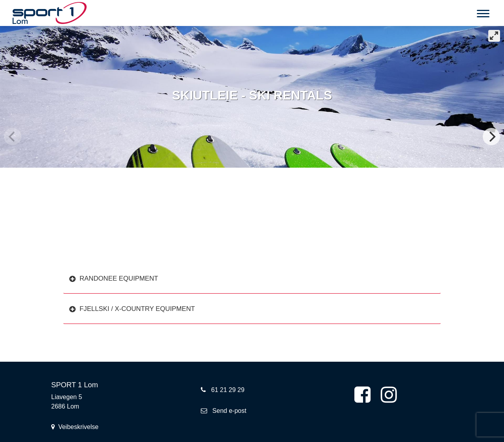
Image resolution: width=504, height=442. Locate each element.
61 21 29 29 (223, 390)
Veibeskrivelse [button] (75, 427)
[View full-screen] (494, 36)
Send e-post (224, 411)
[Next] (491, 137)
